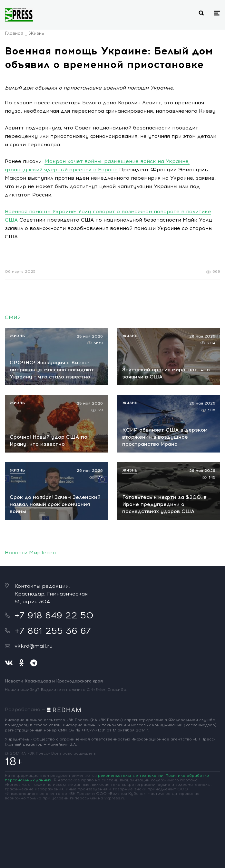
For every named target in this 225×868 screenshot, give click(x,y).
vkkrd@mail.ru (34, 646)
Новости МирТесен (30, 553)
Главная (14, 33)
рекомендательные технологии (131, 776)
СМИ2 (13, 317)
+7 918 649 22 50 (54, 615)
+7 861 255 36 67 (53, 631)
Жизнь (37, 33)
